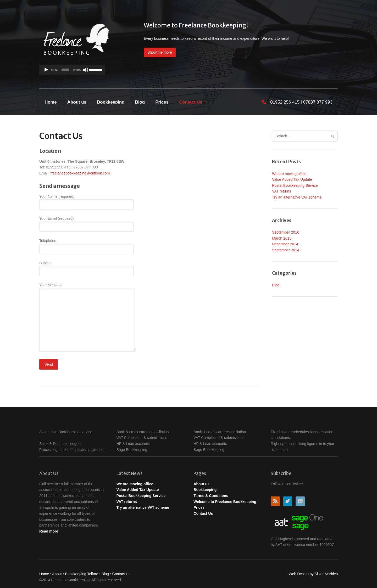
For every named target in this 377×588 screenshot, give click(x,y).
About (57, 574)
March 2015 (282, 238)
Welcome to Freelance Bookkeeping (225, 502)
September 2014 (286, 250)
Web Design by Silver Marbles (313, 574)
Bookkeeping (111, 102)
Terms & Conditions (211, 496)
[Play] (46, 70)
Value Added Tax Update (292, 179)
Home (51, 102)
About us (77, 102)
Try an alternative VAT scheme (297, 197)
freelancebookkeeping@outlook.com (80, 173)
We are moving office (289, 174)
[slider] (65, 70)
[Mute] (86, 70)
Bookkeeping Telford (82, 574)
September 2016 (286, 232)
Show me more (160, 52)
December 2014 (285, 244)
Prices (162, 102)
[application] (72, 70)
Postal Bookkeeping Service (295, 185)
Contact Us (191, 102)
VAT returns (281, 191)
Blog (140, 102)
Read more (49, 531)
